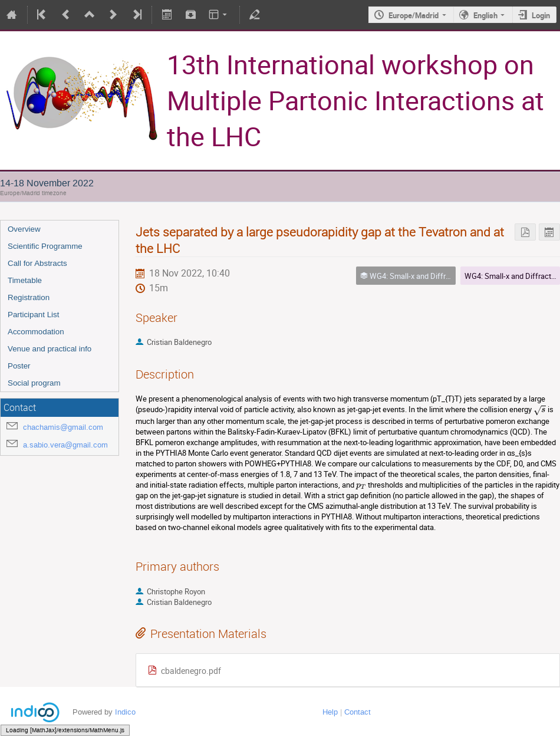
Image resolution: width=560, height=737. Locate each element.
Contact (358, 712)
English (485, 15)
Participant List (33, 315)
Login (541, 15)
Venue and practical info (50, 349)
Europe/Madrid (414, 15)
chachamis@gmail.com (63, 427)
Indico (125, 712)
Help (330, 712)
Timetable (25, 280)
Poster (19, 366)
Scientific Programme (45, 246)
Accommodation (36, 332)
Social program (34, 383)
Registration (29, 297)
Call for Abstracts (37, 263)
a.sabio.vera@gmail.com (65, 445)
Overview (24, 229)
